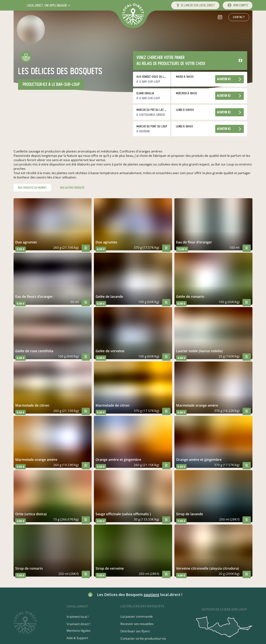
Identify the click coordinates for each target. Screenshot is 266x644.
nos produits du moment (32, 188)
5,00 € (21, 467)
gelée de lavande (109, 296)
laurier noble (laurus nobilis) (199, 351)
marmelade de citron (32, 405)
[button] (49, 5)
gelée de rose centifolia (34, 351)
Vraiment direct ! (79, 624)
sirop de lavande (190, 514)
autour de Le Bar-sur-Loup (224, 609)
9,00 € (21, 304)
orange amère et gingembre (118, 460)
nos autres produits (72, 188)
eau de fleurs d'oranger (34, 296)
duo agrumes (26, 242)
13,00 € (182, 249)
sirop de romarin (29, 568)
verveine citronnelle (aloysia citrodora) (207, 568)
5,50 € (21, 249)
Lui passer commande (137, 616)
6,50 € (101, 249)
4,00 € (181, 358)
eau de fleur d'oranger (194, 242)
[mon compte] (238, 5)
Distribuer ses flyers (135, 631)
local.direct (78, 606)
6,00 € (101, 304)
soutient (151, 595)
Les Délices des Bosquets (143, 606)
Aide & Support (78, 638)
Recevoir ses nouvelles (137, 624)
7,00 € (181, 521)
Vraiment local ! (78, 617)
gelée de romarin (190, 296)
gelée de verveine (110, 351)
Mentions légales (79, 631)
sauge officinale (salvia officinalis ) (123, 514)
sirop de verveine (110, 568)
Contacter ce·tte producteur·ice (144, 638)
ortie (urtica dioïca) (31, 514)
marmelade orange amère (197, 405)
